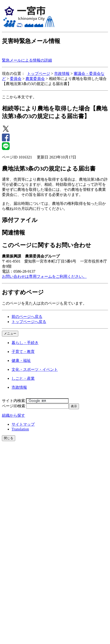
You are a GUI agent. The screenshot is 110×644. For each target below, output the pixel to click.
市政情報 (62, 74)
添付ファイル (20, 220)
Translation (20, 429)
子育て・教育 (23, 352)
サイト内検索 (13, 401)
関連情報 (13, 233)
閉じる (9, 438)
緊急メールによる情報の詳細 (27, 60)
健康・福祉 (21, 361)
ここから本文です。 (19, 97)
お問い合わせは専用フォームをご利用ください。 (44, 276)
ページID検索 (14, 406)
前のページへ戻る (27, 317)
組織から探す (13, 415)
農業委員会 (35, 79)
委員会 (16, 79)
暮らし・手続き (25, 343)
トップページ (39, 74)
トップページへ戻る (29, 322)
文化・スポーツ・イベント (35, 369)
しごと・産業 (23, 378)
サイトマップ (23, 424)
